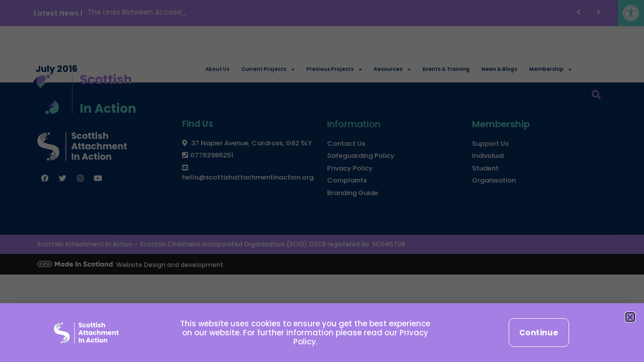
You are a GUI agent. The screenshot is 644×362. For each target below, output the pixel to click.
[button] (630, 317)
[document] (322, 181)
